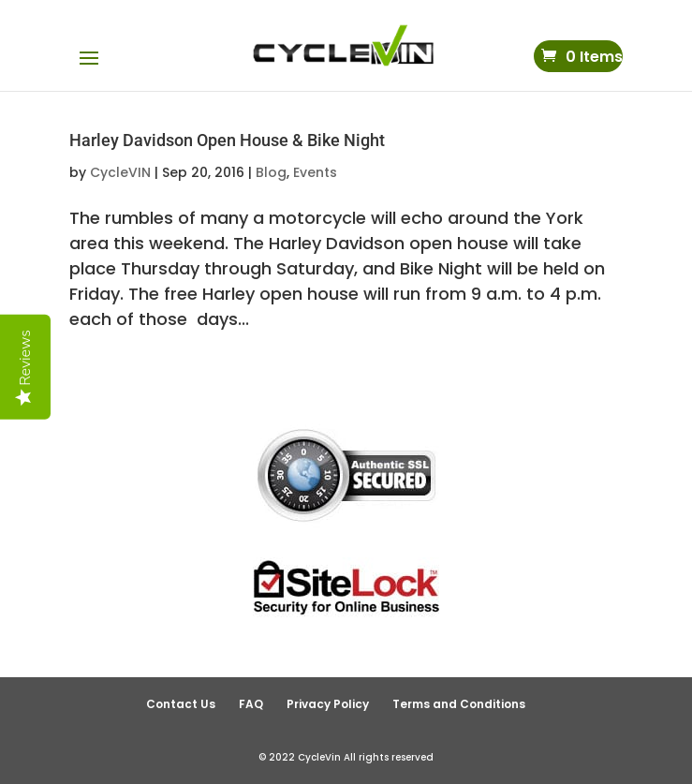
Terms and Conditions (459, 704)
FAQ (251, 704)
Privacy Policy (328, 704)
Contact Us (181, 704)
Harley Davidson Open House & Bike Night (227, 140)
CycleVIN (120, 172)
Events (315, 172)
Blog (271, 172)
